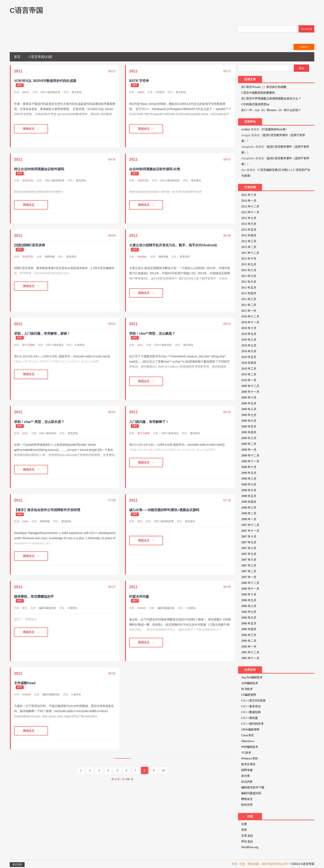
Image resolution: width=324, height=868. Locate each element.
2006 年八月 (249, 606)
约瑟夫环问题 (139, 597)
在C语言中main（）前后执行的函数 (264, 87)
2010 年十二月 (250, 317)
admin (26, 92)
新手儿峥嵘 (29, 345)
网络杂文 (247, 799)
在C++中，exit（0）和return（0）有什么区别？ (271, 110)
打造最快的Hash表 (274, 129)
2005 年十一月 (250, 658)
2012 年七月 (249, 218)
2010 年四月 (249, 363)
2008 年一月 (249, 519)
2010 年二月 (249, 374)
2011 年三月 (249, 299)
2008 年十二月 (250, 456)
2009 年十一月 (250, 392)
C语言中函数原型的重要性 (258, 93)
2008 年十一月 (250, 461)
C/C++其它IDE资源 (253, 701)
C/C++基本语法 (55, 345)
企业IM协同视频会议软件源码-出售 (155, 169)
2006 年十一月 (250, 589)
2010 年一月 (249, 380)
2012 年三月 (249, 241)
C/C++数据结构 (251, 712)
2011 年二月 (249, 305)
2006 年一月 (249, 647)
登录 (244, 830)
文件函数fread (25, 683)
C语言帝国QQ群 (40, 57)
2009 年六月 (249, 421)
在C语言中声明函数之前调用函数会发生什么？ (271, 99)
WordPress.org (250, 847)
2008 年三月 (249, 508)
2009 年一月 (249, 450)
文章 (247, 836)
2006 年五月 (249, 623)
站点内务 (247, 782)
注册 (244, 824)
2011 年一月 (249, 311)
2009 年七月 (249, 415)
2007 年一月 (249, 577)
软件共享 (247, 805)
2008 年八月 (249, 479)
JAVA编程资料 (250, 730)
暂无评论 (77, 92)
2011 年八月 (249, 270)
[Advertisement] (129, 14)
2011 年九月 (249, 264)
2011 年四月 (249, 293)
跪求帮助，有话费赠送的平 (34, 597)
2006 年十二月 (250, 583)
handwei (142, 257)
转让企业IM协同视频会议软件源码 (39, 169)
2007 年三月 (249, 566)
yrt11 (140, 345)
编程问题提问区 (48, 608)
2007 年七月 (249, 554)
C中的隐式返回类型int (255, 104)
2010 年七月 (249, 345)
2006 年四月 (249, 629)
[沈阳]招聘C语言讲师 (30, 245)
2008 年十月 (249, 467)
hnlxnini (142, 608)
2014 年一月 (249, 201)
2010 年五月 (249, 357)
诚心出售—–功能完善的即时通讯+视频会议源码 (164, 510)
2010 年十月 (249, 328)
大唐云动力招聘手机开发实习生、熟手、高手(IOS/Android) (173, 245)
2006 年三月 (249, 635)
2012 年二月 (249, 247)
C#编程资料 (249, 695)
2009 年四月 (249, 432)
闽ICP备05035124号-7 (276, 864)
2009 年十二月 (250, 386)
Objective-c (248, 741)
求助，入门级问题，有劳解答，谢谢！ (42, 333)
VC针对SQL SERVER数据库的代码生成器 (45, 81)
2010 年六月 (249, 351)
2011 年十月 (249, 259)
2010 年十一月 (250, 322)
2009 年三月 (249, 438)
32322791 (28, 181)
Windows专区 (250, 758)
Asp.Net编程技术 (252, 677)
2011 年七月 (249, 276)
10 (163, 770)
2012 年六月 (249, 224)
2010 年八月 (249, 340)
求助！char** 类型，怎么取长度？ (39, 422)
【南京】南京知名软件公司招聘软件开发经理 (47, 510)
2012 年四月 (249, 235)
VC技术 (160, 92)
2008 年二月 (249, 513)
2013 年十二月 (250, 207)
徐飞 (140, 521)
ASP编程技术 (250, 683)
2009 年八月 (249, 409)
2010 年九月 (249, 334)
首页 (17, 57)
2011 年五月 (249, 288)
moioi (25, 521)
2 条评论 (73, 608)
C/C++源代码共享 (51, 92)
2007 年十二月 (250, 525)
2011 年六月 (249, 282)
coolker (245, 129)
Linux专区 (247, 735)
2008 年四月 (249, 502)
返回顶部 (17, 864)
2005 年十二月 (250, 652)
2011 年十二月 (250, 253)
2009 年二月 (249, 444)
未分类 (245, 776)
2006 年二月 (249, 641)
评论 (247, 841)
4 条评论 (80, 345)
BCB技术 (247, 689)
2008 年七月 (249, 484)
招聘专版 (50, 257)
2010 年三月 (249, 369)
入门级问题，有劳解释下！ (149, 422)
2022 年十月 (249, 195)
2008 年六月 (249, 490)
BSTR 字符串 (139, 81)
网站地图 (253, 864)
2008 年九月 (249, 473)
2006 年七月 (249, 612)
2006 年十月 (249, 594)
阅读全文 (29, 129)
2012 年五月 (249, 230)
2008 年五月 (249, 496)
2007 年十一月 (250, 531)
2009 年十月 (249, 398)
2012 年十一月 (250, 212)
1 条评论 (191, 608)
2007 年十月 (249, 537)
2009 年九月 (249, 403)
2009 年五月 (249, 427)
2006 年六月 (249, 618)
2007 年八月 (249, 548)
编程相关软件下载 (253, 787)
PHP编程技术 (250, 747)
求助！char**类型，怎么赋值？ (152, 333)
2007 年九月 (249, 542)
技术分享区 (248, 764)
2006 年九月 (249, 600)
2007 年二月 (249, 571)
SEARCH (307, 29)
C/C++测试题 (249, 718)
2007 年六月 (249, 560)
